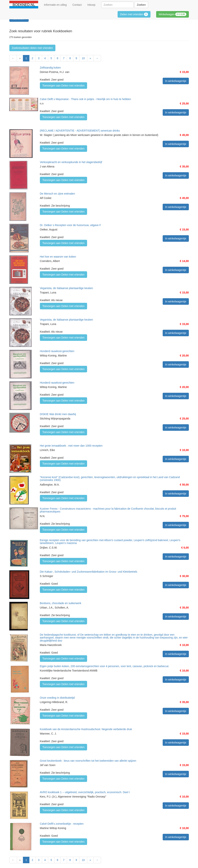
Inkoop (91, 5)
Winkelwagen (173, 14)
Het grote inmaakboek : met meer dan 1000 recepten (71, 446)
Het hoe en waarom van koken (58, 257)
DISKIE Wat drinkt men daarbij (58, 414)
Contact (77, 5)
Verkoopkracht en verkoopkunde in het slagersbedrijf (71, 162)
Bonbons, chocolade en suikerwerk (61, 603)
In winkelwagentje (176, 81)
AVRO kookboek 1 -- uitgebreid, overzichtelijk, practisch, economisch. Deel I (85, 792)
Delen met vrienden (134, 14)
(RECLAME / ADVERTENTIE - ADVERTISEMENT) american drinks (80, 131)
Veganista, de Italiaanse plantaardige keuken (67, 288)
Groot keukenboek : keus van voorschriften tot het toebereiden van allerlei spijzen (88, 761)
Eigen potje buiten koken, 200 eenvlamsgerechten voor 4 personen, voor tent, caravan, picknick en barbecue (104, 666)
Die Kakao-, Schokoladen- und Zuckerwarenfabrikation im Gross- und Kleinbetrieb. (89, 572)
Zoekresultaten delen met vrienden (32, 48)
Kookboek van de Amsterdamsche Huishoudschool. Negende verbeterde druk (86, 729)
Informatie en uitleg (55, 5)
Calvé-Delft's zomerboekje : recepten (62, 824)
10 (83, 58)
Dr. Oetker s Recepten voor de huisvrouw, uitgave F (71, 225)
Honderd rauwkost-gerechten (57, 351)
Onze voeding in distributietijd (57, 698)
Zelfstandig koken (50, 68)
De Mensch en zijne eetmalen (57, 194)
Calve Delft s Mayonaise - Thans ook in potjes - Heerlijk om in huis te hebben (86, 99)
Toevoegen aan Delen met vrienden (63, 86)
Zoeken (141, 5)
